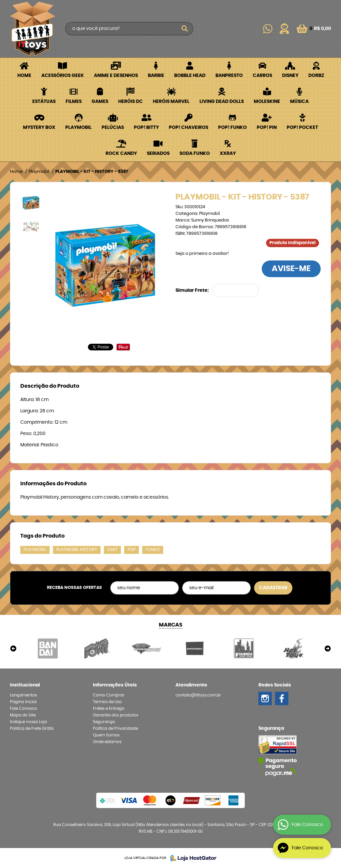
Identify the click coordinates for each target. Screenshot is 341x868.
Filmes (74, 102)
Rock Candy (121, 154)
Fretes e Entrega (109, 708)
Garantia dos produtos (116, 715)
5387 (112, 550)
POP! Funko (232, 128)
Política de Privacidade (115, 728)
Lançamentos (23, 695)
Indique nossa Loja (28, 722)
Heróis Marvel (171, 102)
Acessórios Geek (63, 76)
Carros (262, 76)
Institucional (25, 685)
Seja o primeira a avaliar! (202, 254)
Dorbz (316, 76)
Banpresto (229, 76)
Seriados (158, 154)
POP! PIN (267, 128)
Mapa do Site (23, 715)
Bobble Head (190, 76)
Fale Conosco (23, 708)
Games (100, 102)
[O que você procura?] (185, 29)
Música (299, 102)
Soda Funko (195, 154)
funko (153, 550)
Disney (290, 76)
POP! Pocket (302, 128)
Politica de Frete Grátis (32, 728)
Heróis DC (131, 102)
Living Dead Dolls (222, 102)
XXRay (228, 154)
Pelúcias (113, 128)
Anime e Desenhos (116, 76)
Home (24, 76)
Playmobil (78, 128)
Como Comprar (109, 695)
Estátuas (44, 102)
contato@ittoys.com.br (198, 695)
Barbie (156, 76)
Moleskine (267, 102)
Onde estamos (107, 742)
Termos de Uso (107, 702)
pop (132, 550)
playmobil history (77, 550)
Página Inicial (23, 702)
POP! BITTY (146, 128)
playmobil (35, 550)
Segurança (104, 722)
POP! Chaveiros (188, 128)
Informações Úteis (115, 685)
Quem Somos (106, 735)
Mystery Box (39, 128)
